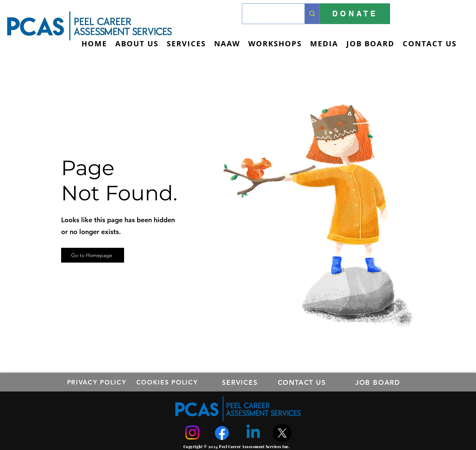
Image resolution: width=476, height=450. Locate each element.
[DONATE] (355, 14)
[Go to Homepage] (93, 255)
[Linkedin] (253, 433)
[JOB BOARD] (379, 382)
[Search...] (268, 14)
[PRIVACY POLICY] (98, 382)
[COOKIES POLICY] (168, 382)
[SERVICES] (241, 382)
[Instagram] (192, 433)
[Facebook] (222, 433)
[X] (282, 433)
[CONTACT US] (303, 382)
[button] (186, 44)
